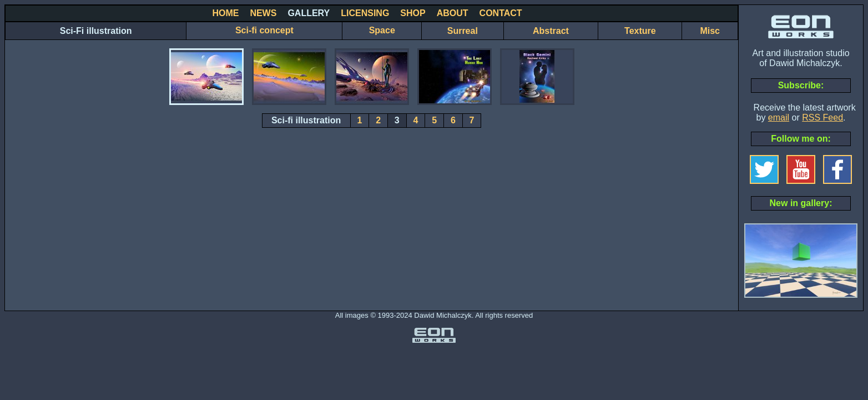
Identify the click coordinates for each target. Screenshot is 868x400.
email (779, 117)
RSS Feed (822, 117)
